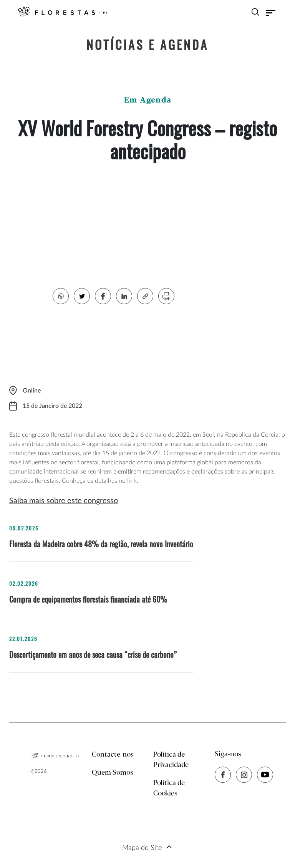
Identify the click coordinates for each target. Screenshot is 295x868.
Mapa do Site (142, 848)
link (132, 481)
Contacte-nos (113, 755)
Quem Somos (113, 773)
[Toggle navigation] (271, 13)
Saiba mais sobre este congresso (64, 501)
